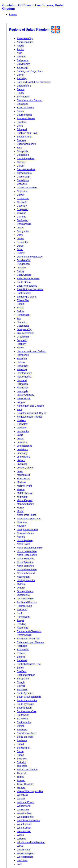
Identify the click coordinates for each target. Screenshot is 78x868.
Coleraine (22, 191)
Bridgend (22, 129)
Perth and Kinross (27, 602)
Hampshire (23, 355)
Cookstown (23, 198)
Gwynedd (22, 340)
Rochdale (22, 646)
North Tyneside (25, 562)
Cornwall (22, 202)
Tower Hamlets (25, 784)
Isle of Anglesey (26, 395)
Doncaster (22, 242)
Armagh (21, 57)
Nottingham (23, 577)
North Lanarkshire (27, 551)
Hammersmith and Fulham (31, 351)
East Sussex (24, 293)
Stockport (22, 729)
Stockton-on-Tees (26, 733)
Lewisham (22, 449)
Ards (19, 53)
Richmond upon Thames (30, 642)
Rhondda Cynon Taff (28, 639)
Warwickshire (24, 813)
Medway (21, 482)
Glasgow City (24, 329)
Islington (21, 402)
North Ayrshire (25, 540)
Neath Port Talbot (26, 515)
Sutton (20, 755)
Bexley (21, 93)
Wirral (20, 846)
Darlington (22, 220)
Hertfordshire (24, 377)
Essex (20, 308)
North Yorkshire (25, 566)
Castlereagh (24, 177)
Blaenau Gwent (25, 107)
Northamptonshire (27, 569)
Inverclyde (22, 391)
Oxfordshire (23, 595)
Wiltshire (22, 839)
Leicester (22, 442)
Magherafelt (23, 475)
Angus (20, 46)
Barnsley (22, 78)
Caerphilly (22, 151)
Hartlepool (22, 366)
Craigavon (22, 209)
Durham (21, 268)
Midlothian (22, 497)
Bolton (20, 111)
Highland (22, 380)
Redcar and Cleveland (29, 631)
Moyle (20, 511)
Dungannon (23, 264)
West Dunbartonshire (28, 820)
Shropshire (23, 679)
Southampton (24, 708)
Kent (19, 409)
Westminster (24, 831)
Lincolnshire (23, 457)
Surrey (20, 751)
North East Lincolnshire (30, 548)
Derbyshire (23, 231)
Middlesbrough (25, 493)
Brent (20, 126)
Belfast (21, 89)
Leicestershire (25, 446)
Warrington (23, 810)
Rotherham (23, 649)
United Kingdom (38, 30)
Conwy (21, 195)
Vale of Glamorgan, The (30, 791)
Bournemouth (24, 115)
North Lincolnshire (27, 555)
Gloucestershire (26, 333)
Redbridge (23, 628)
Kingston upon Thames (30, 417)
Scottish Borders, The (29, 664)
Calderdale (23, 155)
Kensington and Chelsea (30, 406)
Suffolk (21, 744)
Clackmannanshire (27, 188)
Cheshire (22, 184)
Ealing (20, 271)
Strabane (22, 740)
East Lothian (24, 282)
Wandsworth (24, 806)
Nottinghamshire (26, 580)
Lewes (13, 14)
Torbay (21, 777)
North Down (23, 544)
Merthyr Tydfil (24, 486)
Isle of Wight (24, 398)
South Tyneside (25, 704)
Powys (20, 620)
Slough (21, 682)
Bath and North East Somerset (34, 82)
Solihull (21, 686)
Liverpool (22, 464)
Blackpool (22, 104)
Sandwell (22, 660)
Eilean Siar (23, 300)
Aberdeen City (25, 38)
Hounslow (22, 388)
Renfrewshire (24, 635)
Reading (21, 624)
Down (20, 249)
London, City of (25, 468)
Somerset (22, 689)
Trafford (21, 788)
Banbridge (22, 67)
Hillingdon (22, 384)
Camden (22, 162)
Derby (20, 228)
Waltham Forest (26, 802)
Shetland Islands (26, 675)
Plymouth (22, 609)
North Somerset (26, 559)
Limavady (22, 453)
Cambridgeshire (26, 158)
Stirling (21, 726)
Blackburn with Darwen (30, 100)
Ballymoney (23, 64)
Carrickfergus (24, 173)
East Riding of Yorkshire (30, 289)
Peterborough (24, 606)
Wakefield (22, 795)
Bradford (22, 122)
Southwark (23, 715)
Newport (21, 526)
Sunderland (23, 748)
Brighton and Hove (27, 133)
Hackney (22, 344)
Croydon (22, 213)
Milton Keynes (25, 500)
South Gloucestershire (29, 697)
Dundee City (24, 260)
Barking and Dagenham (30, 71)
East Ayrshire (24, 275)
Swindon (22, 762)
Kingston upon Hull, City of (31, 413)
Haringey (22, 358)
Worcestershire (25, 857)
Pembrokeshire (25, 599)
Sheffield (22, 671)
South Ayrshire (25, 693)
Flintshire (22, 322)
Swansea (22, 759)
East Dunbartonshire (28, 278)
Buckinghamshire (26, 144)
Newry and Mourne (27, 529)
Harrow (21, 362)
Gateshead (23, 326)
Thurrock (22, 773)
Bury (19, 148)
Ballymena (23, 60)
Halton (20, 348)
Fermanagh (23, 315)
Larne (20, 435)
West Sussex (24, 828)
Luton (20, 471)
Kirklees (21, 420)
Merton (21, 489)
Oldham (21, 584)
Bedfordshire (24, 86)
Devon (20, 238)
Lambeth (22, 428)
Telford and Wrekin (27, 770)
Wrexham (22, 860)
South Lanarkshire (27, 700)
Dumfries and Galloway (30, 257)
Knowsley (22, 424)
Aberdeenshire (25, 42)
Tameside (22, 766)
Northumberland (26, 573)
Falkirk (20, 311)
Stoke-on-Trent (25, 737)
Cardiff (20, 166)
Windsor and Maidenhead (31, 842)
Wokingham (23, 850)
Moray (20, 508)
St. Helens (23, 719)
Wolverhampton (26, 853)
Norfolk (21, 537)
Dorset (20, 246)
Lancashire (23, 431)
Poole (20, 613)
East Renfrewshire (27, 286)
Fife (19, 318)
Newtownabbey (25, 533)
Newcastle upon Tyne (29, 519)
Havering (22, 369)
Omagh (21, 588)
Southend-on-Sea (27, 711)
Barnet (20, 75)
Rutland (21, 653)
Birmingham (23, 97)
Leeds (20, 438)
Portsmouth (23, 617)
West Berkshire (25, 817)
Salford (21, 657)
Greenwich (23, 337)
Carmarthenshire (26, 169)
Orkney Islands (25, 591)
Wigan (20, 835)
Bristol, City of (24, 137)
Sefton (20, 668)
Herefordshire (24, 373)
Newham (22, 522)
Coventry (22, 206)
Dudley (21, 253)
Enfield (21, 304)
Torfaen (21, 780)
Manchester (23, 479)
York (19, 864)
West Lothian (24, 824)
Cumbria (22, 217)
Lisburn (21, 460)
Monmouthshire (25, 504)
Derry (20, 235)
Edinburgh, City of (27, 297)
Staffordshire (24, 722)
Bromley (21, 140)
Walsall (21, 799)
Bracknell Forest (26, 118)
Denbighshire (24, 224)
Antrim (20, 49)
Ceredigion (23, 180)
